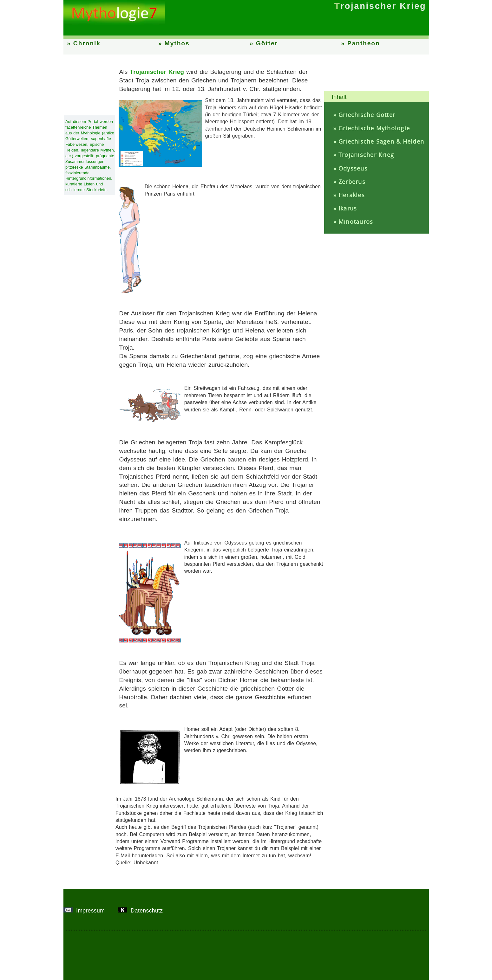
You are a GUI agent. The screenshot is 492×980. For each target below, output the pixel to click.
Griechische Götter (367, 115)
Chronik (87, 43)
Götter (267, 43)
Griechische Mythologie (374, 128)
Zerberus (352, 182)
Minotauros (356, 222)
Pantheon (364, 43)
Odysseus (353, 168)
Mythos (177, 43)
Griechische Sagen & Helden (381, 141)
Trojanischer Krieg (366, 155)
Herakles (352, 195)
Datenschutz (143, 911)
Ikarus (348, 208)
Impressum (87, 911)
